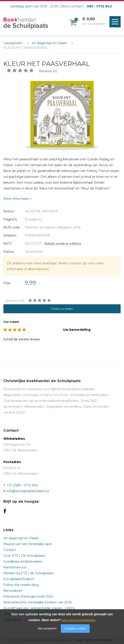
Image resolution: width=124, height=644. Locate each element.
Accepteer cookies (75, 629)
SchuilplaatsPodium (19, 579)
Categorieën (14, 43)
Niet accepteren (47, 629)
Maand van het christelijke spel (27, 544)
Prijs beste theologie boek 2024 (28, 596)
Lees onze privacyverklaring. (79, 620)
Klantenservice (15, 567)
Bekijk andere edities (63, 244)
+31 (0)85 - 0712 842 (22, 485)
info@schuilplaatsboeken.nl (28, 491)
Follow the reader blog (21, 585)
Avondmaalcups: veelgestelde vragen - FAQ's (39, 608)
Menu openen (116, 22)
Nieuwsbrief (13, 591)
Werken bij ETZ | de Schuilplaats (28, 573)
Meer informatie (16, 199)
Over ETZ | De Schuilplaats (24, 556)
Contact (10, 550)
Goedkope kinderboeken (23, 561)
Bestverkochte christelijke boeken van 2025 (38, 602)
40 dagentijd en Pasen (50, 43)
